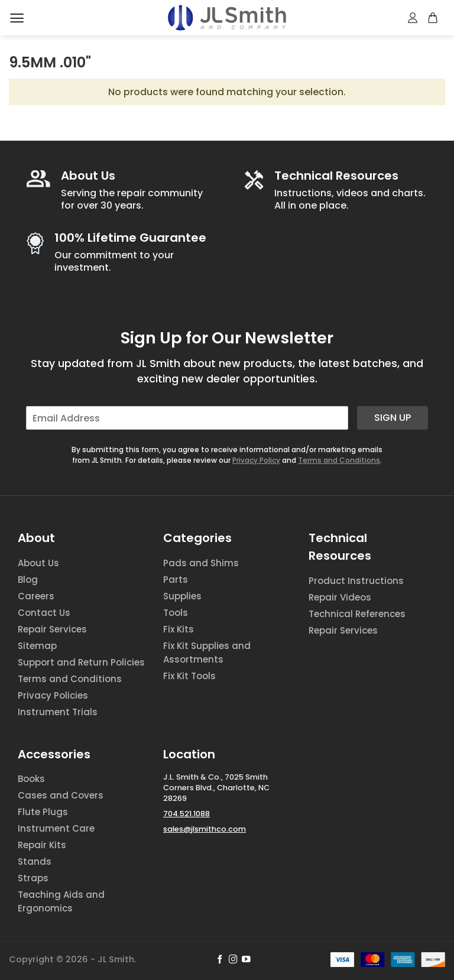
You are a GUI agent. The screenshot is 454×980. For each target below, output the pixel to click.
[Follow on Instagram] (233, 960)
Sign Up (393, 418)
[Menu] (17, 18)
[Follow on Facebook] (220, 960)
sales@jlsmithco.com (205, 829)
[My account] (413, 18)
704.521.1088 (187, 814)
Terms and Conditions (339, 460)
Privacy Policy (256, 460)
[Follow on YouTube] (246, 960)
